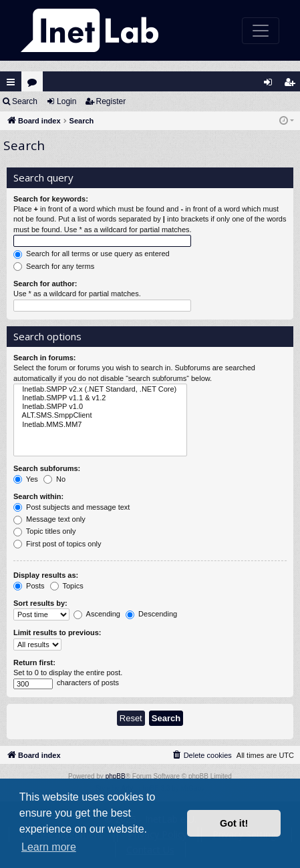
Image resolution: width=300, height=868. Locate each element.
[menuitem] (202, 755)
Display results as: (46, 575)
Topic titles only (44, 532)
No (54, 480)
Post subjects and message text (71, 508)
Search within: (38, 496)
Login (66, 101)
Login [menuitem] (271, 85)
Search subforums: (47, 468)
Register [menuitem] (293, 85)
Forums (35, 85)
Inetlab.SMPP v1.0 (100, 407)
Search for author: (45, 284)
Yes (26, 480)
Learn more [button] (49, 847)
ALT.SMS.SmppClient (100, 415)
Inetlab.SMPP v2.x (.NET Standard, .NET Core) (100, 389)
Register (111, 101)
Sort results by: (40, 603)
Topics (67, 586)
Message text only (49, 520)
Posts (29, 586)
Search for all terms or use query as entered (92, 254)
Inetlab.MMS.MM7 (100, 425)
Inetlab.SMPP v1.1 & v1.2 (100, 398)
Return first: (34, 663)
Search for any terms (54, 267)
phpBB (116, 776)
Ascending (97, 614)
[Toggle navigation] (261, 31)
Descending (151, 614)
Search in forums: (45, 358)
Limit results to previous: (57, 632)
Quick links (11, 82)
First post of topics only (57, 544)
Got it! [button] (234, 823)
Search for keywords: (51, 199)
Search (25, 101)
